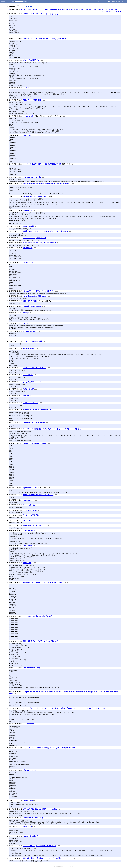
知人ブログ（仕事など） (114, 10)
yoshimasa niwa (28, 500)
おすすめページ (116, 12)
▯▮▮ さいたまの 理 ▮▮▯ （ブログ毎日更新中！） (42, 164)
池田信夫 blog (27, 563)
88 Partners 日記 (28, 116)
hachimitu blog (28, 800)
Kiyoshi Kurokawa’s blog (31, 668)
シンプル (104, 2)
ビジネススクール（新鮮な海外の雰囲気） (50, 10)
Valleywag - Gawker (29, 770)
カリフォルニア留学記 (31, 515)
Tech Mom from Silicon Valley (33, 818)
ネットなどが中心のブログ (100, 10)
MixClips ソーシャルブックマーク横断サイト (39, 291)
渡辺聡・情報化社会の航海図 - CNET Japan (38, 495)
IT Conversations (28, 724)
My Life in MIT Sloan (30, 488)
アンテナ (98, 2)
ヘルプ (124, 2)
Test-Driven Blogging (30, 510)
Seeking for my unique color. (32, 306)
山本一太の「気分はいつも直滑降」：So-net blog (40, 809)
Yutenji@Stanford (29, 531)
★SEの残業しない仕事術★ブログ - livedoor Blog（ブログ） (44, 582)
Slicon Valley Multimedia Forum (34, 422)
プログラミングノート (31, 403)
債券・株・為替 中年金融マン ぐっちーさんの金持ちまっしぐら (47, 858)
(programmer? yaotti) (30, 331)
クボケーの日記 (28, 389)
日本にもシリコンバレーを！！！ (35, 368)
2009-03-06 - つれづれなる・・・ (34, 525)
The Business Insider (30, 88)
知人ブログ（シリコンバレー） (30, 10)
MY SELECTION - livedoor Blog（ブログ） (38, 616)
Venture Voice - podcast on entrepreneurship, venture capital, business (46, 183)
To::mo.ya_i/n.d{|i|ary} (30, 836)
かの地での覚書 (28, 226)
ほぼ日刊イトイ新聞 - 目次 (32, 100)
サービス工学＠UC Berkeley (33, 382)
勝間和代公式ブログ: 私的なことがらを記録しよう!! (41, 641)
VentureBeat (27, 323)
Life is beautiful (28, 262)
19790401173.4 (28, 396)
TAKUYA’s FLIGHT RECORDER (34, 443)
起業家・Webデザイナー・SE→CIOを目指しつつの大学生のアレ (46, 231)
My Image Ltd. (28, 210)
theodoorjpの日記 (29, 505)
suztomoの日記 (28, 375)
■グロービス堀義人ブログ (32, 60)
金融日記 (26, 313)
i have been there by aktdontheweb (34, 238)
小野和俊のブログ (29, 348)
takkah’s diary (28, 520)
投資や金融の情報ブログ (69, 10)
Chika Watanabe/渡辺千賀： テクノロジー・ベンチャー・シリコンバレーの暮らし (52, 429)
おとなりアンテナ (107, 12)
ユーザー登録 (112, 2)
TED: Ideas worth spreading (32, 177)
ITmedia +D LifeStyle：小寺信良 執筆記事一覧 (39, 846)
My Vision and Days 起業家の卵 (34, 196)
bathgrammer (27, 546)
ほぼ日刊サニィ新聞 (30, 301)
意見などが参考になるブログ (84, 10)
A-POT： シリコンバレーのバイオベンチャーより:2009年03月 (45, 39)
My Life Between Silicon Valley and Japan (37, 410)
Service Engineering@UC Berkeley (35, 296)
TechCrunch (27, 135)
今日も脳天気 (27, 248)
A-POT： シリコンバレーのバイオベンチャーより (40, 14)
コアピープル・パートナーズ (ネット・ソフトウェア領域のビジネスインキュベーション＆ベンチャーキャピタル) (64, 708)
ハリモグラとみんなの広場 (32, 341)
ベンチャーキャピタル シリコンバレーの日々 (39, 243)
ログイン (119, 2)
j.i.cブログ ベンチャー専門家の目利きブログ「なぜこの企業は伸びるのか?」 (50, 748)
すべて (8, 10)
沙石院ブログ (27, 826)
